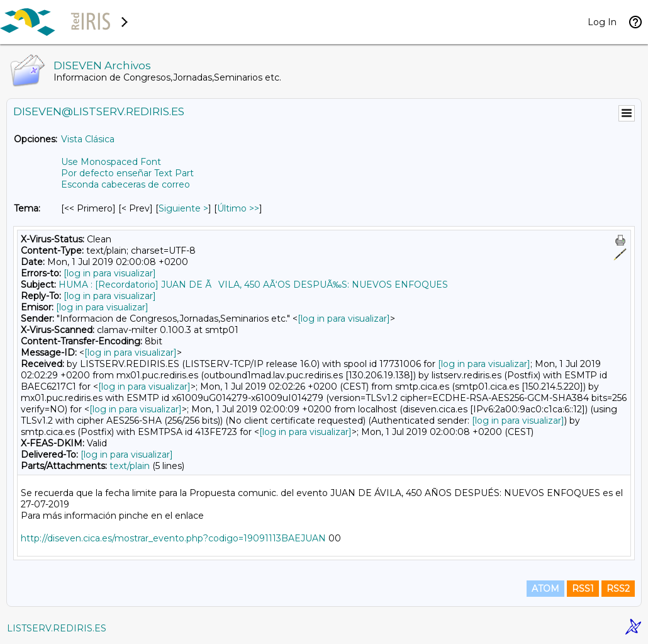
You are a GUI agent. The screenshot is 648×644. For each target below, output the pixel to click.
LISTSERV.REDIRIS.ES (57, 628)
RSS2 (618, 589)
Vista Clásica (88, 139)
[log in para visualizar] (110, 273)
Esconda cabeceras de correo (126, 184)
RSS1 (583, 589)
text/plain (130, 466)
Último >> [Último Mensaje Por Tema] (238, 208)
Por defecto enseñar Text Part (127, 173)
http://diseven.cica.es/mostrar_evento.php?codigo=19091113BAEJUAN (173, 538)
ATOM (545, 589)
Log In (602, 22)
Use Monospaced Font (111, 162)
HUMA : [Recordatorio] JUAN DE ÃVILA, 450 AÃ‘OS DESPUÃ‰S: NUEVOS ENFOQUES (253, 285)
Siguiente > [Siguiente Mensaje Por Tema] (183, 208)
